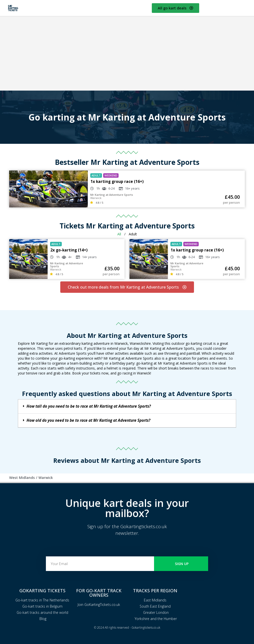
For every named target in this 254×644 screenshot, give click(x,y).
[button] (127, 406)
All (119, 234)
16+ (128, 188)
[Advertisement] (127, 53)
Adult (133, 234)
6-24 (111, 188)
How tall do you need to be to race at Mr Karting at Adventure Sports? (89, 406)
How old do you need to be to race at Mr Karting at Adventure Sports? (88, 420)
